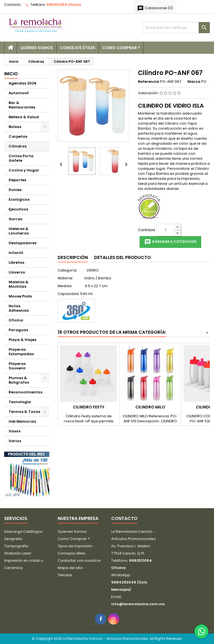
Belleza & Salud (24, 117)
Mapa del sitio (70, 568)
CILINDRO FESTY (89, 407)
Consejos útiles (78, 48)
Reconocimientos (25, 392)
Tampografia (16, 546)
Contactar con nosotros (79, 561)
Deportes (17, 180)
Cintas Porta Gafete (21, 158)
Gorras (15, 219)
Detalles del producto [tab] (122, 257)
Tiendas (65, 575)
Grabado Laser (18, 553)
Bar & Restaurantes (22, 105)
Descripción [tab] (73, 257)
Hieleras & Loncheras (19, 231)
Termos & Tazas (24, 412)
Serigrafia (13, 539)
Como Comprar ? (121, 48)
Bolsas (15, 127)
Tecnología (20, 402)
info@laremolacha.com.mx (138, 604)
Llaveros (17, 272)
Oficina (16, 320)
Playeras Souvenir (17, 366)
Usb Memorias (22, 421)
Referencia (149, 82)
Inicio (11, 74)
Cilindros (18, 146)
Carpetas (18, 136)
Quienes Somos (37, 48)
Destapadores (23, 243)
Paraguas (18, 330)
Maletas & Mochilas (19, 284)
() (155, 8)
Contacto (12, 5)
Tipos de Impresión (75, 546)
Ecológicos (19, 199)
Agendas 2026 (23, 83)
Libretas (16, 262)
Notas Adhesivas (19, 308)
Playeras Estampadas (21, 352)
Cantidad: (147, 230)
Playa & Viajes (22, 340)
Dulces (15, 190)
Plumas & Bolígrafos (19, 380)
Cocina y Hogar (24, 170)
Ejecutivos (18, 209)
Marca (194, 82)
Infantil (16, 253)
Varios (15, 441)
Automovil (19, 93)
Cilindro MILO (150, 407)
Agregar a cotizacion (170, 242)
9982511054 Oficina (64, 5)
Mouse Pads (20, 296)
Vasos (14, 431)
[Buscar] (176, 28)
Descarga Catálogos (23, 532)
